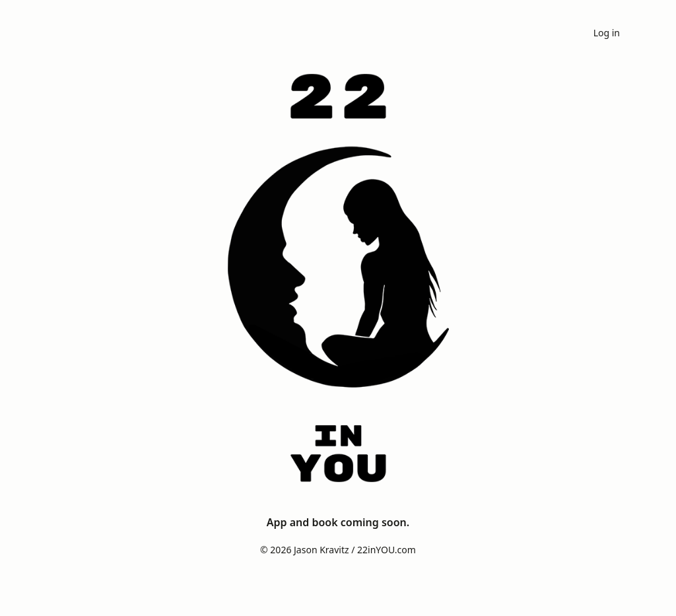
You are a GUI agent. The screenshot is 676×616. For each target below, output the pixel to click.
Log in (607, 33)
